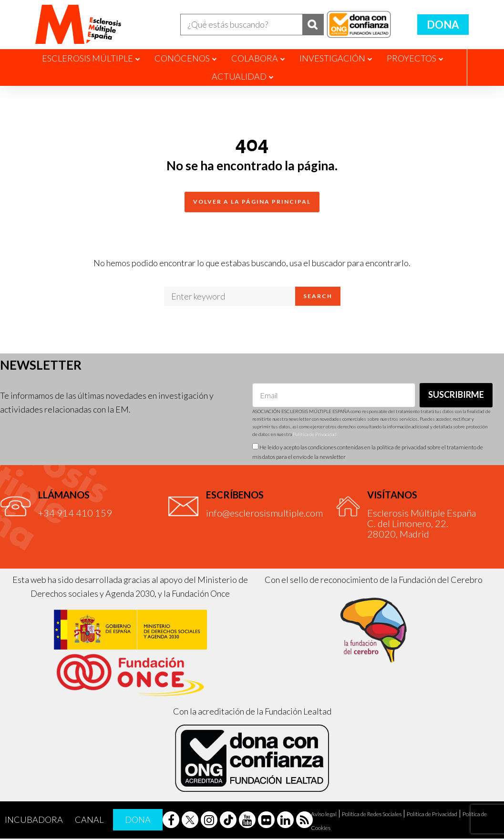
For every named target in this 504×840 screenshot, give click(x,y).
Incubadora (34, 821)
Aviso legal (324, 815)
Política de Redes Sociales (372, 815)
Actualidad (239, 78)
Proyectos (411, 60)
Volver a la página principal (252, 203)
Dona (443, 25)
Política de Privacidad (315, 436)
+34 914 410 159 (75, 514)
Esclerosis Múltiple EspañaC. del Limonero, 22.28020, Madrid (422, 525)
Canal (89, 821)
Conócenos (182, 60)
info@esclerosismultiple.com (264, 514)
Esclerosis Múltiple (87, 60)
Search (318, 298)
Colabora (255, 60)
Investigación (332, 60)
